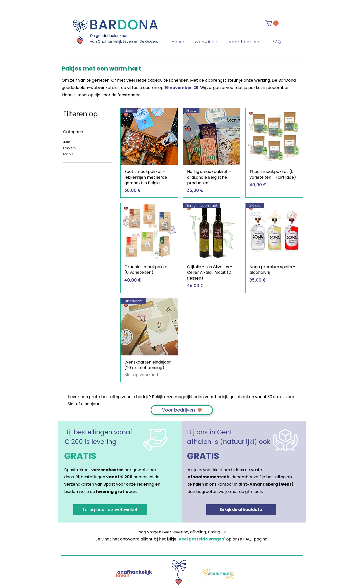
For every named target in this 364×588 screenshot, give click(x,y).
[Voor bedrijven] (182, 410)
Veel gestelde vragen (201, 539)
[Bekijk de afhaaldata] (241, 510)
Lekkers (70, 148)
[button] (272, 23)
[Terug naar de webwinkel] (110, 510)
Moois (68, 154)
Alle (67, 142)
